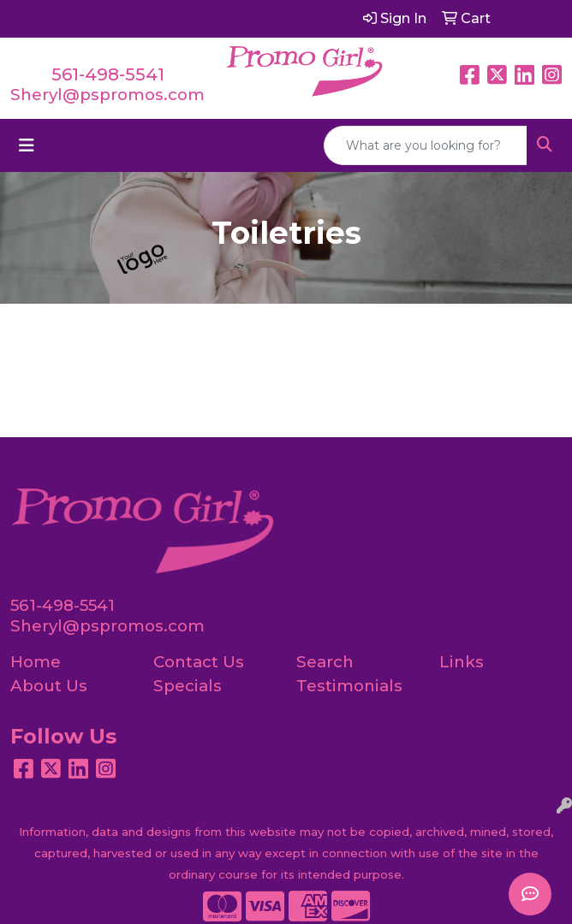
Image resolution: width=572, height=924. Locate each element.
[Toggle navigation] (27, 145)
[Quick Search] (426, 145)
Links (462, 662)
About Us (49, 686)
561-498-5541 (108, 74)
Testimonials (349, 686)
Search (325, 662)
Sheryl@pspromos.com (107, 95)
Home (36, 662)
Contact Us (199, 662)
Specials (188, 686)
